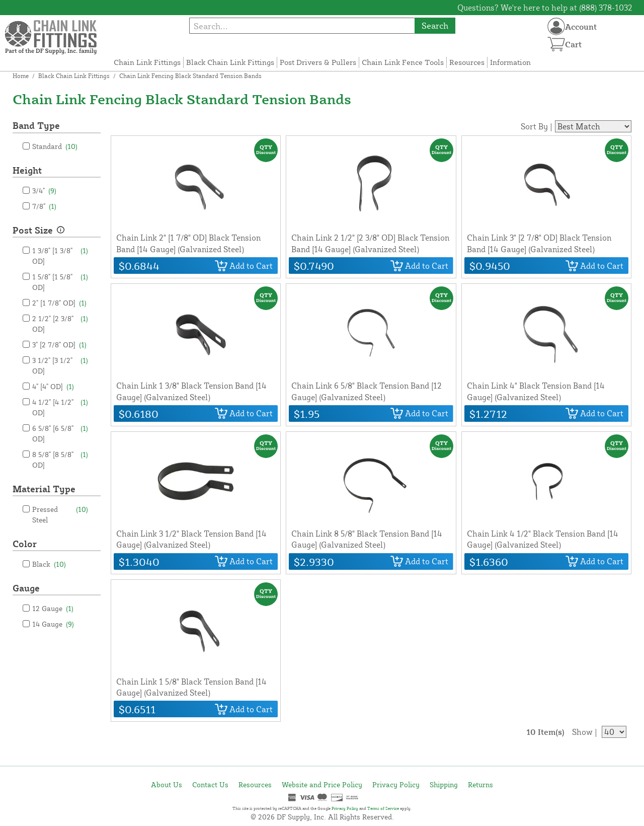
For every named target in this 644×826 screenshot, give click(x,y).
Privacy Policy (396, 784)
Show (582, 732)
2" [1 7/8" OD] (59, 303)
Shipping (444, 784)
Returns (480, 784)
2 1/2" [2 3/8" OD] (60, 323)
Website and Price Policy (322, 784)
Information (510, 62)
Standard (55, 146)
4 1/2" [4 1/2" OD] (60, 407)
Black (49, 564)
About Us (167, 784)
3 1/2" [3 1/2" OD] (60, 365)
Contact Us (210, 784)
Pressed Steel (60, 514)
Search (435, 25)
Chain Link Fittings (147, 62)
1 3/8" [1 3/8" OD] (60, 255)
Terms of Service (383, 808)
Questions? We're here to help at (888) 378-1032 (545, 8)
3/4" (44, 191)
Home (21, 76)
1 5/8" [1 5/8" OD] (60, 281)
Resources (467, 62)
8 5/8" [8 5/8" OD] (60, 459)
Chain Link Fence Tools (403, 62)
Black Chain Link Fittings (230, 62)
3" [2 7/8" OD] (59, 345)
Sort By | (537, 126)
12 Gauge (53, 608)
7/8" (44, 206)
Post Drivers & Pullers (318, 62)
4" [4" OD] (53, 386)
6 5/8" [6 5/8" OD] (60, 433)
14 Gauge (53, 624)
